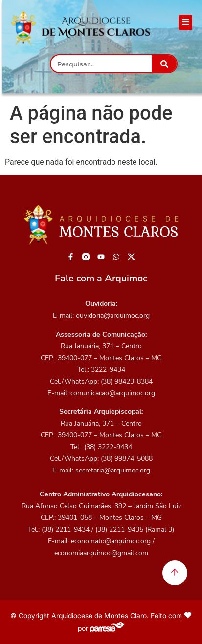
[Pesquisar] (164, 64)
